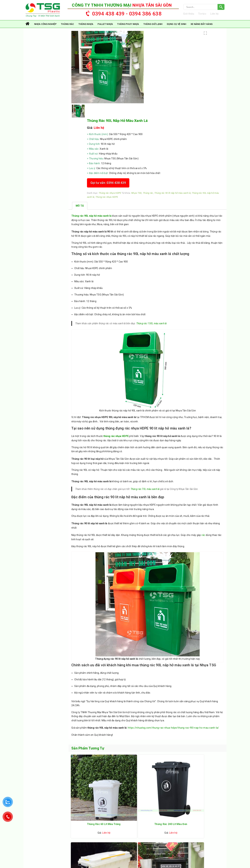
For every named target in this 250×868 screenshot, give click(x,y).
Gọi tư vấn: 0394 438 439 (172, 121)
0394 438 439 (40, 834)
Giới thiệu (193, 16)
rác (204, 504)
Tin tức (206, 16)
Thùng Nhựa (86, 28)
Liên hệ (219, 16)
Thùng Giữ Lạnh (153, 28)
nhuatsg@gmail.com (43, 839)
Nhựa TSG (200, 132)
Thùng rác (68, 28)
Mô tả (80, 154)
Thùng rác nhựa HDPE (173, 132)
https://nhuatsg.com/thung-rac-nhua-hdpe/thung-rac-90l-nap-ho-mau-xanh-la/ (174, 705)
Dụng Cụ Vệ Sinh (177, 28)
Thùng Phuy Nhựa (128, 28)
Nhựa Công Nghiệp (45, 28)
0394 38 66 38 (58, 834)
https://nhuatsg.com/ (47, 830)
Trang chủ (28, 28)
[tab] (80, 154)
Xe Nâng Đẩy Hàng (202, 28)
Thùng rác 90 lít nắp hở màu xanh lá (169, 136)
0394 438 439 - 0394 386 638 (122, 15)
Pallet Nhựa (105, 28)
